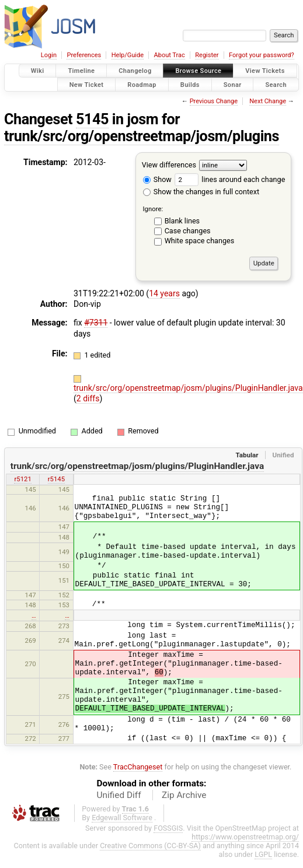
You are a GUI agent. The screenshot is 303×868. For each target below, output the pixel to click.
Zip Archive (184, 795)
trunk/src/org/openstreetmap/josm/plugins (142, 136)
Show (157, 179)
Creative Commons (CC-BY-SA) (150, 846)
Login (49, 55)
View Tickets (265, 71)
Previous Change (214, 101)
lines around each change (230, 179)
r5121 (22, 479)
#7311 (96, 323)
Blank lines (182, 221)
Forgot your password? (262, 55)
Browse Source (198, 71)
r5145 (56, 479)
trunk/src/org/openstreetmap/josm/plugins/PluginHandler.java (188, 388)
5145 (92, 119)
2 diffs (88, 398)
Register (207, 55)
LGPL (263, 854)
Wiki (38, 71)
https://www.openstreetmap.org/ (245, 837)
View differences (169, 165)
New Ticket (87, 84)
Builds (190, 84)
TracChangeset (138, 767)
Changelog (135, 71)
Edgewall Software (122, 818)
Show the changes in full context (201, 192)
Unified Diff (119, 795)
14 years (164, 293)
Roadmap (142, 84)
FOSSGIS (168, 828)
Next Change (268, 101)
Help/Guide (128, 55)
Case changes (188, 231)
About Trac (170, 55)
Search (276, 84)
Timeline (81, 71)
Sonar (233, 84)
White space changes (200, 241)
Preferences (84, 55)
